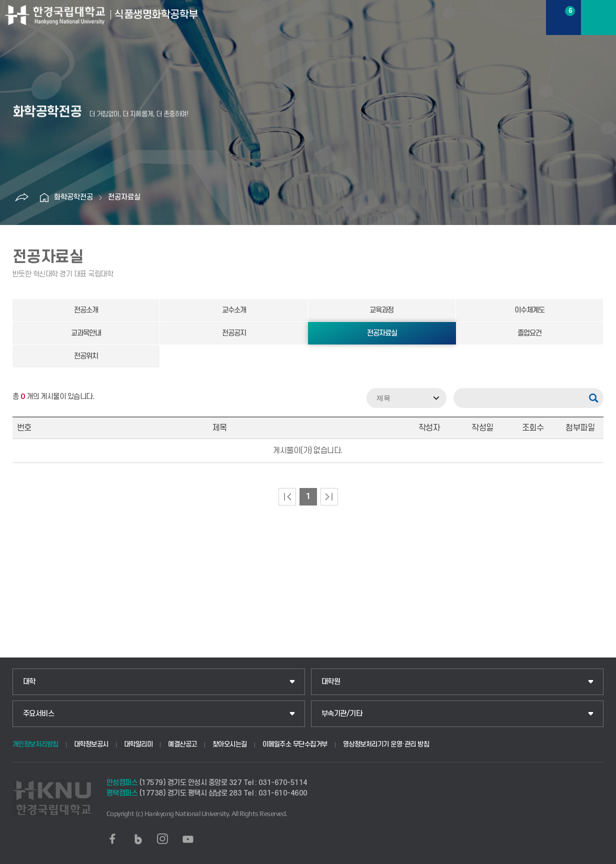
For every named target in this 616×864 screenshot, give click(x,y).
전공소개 (86, 310)
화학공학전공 (73, 197)
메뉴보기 (598, 17)
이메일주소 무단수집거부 (295, 744)
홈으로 (44, 197)
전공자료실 (124, 197)
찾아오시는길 (230, 744)
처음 (287, 497)
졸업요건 (529, 333)
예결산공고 (182, 744)
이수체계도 (529, 310)
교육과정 (381, 310)
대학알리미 (138, 744)
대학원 (331, 682)
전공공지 (234, 333)
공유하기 (21, 197)
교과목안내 (86, 333)
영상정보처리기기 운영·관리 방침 (386, 744)
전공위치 (86, 356)
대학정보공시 (91, 744)
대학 (29, 682)
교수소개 (234, 310)
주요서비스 (39, 714)
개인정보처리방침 (35, 744)
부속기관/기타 (342, 714)
